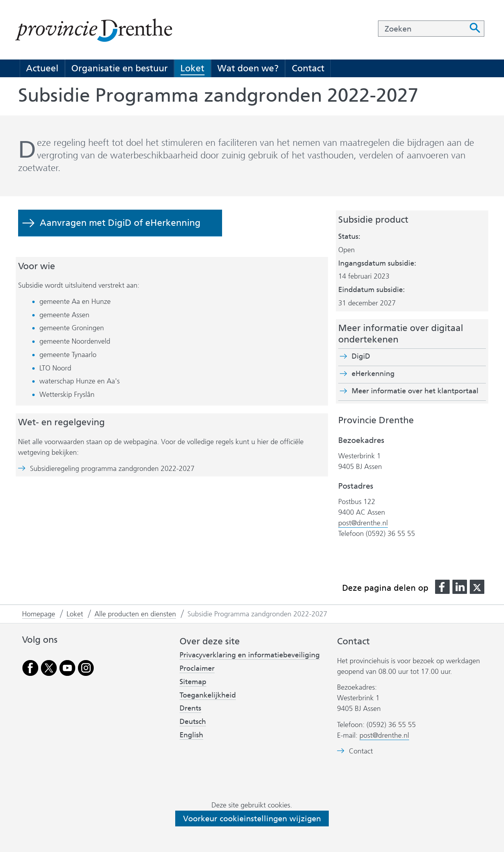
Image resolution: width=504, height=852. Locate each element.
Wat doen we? (248, 68)
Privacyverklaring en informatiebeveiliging (250, 655)
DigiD (361, 356)
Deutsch (193, 722)
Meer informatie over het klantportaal (415, 391)
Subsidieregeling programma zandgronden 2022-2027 (112, 469)
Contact (308, 68)
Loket (192, 68)
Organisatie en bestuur (120, 68)
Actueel (42, 68)
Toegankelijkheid (208, 695)
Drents (190, 708)
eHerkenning (373, 374)
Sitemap (193, 682)
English (191, 735)
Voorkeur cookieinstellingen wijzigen (252, 819)
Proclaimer (197, 668)
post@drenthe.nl (363, 523)
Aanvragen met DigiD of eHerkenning (120, 223)
